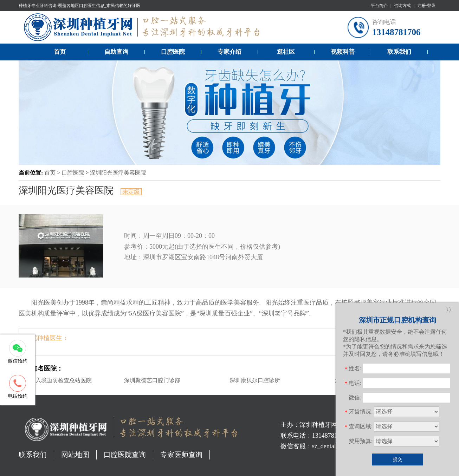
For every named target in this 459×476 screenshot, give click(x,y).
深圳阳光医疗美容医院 (118, 173)
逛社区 (286, 52)
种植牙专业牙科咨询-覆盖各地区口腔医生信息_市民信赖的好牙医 (79, 6)
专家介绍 (229, 52)
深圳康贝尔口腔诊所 (255, 380)
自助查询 (116, 52)
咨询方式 (402, 6)
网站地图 (75, 455)
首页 (60, 52)
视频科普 (343, 52)
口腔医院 (173, 52)
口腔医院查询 (125, 455)
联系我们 (399, 52)
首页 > (53, 173)
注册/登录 (426, 6)
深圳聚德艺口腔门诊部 (152, 380)
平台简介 (379, 6)
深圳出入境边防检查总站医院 (55, 380)
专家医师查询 (181, 455)
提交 (397, 459)
